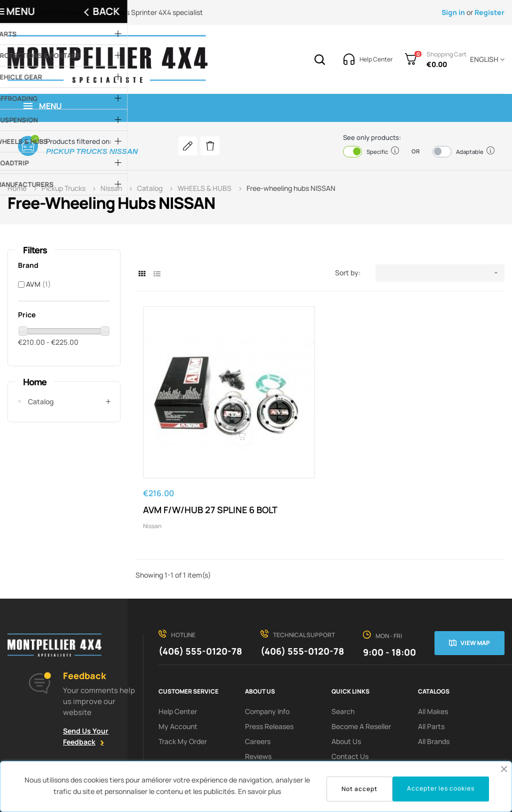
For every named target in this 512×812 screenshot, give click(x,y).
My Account (178, 674)
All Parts (431, 674)
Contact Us (350, 704)
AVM (38, 284)
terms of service (358, 719)
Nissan (152, 474)
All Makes (433, 659)
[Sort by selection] (440, 273)
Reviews (258, 704)
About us (346, 689)
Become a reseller (361, 674)
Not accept (359, 789)
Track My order (183, 689)
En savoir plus (259, 791)
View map (475, 591)
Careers (258, 689)
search (343, 659)
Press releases (269, 674)
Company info (267, 659)
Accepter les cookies (441, 788)
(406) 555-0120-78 (200, 599)
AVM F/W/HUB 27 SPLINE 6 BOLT (195, 452)
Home (35, 382)
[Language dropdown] (485, 59)
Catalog (41, 402)
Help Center (178, 659)
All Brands (434, 689)
